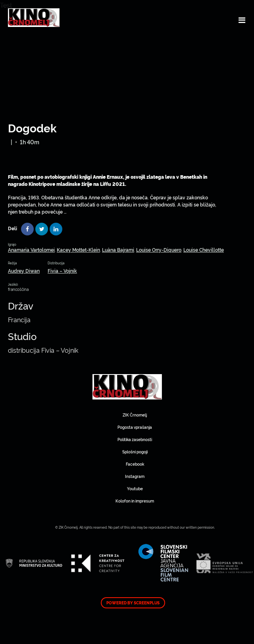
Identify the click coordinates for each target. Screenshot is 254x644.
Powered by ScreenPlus (133, 603)
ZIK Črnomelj (135, 415)
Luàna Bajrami (118, 249)
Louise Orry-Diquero (159, 249)
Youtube (135, 488)
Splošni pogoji (135, 452)
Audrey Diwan (24, 270)
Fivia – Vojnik (62, 270)
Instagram (135, 476)
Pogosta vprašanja (135, 427)
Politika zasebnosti (135, 439)
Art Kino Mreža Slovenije (127, 387)
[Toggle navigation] (242, 20)
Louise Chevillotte (204, 249)
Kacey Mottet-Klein (78, 249)
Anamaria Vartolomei (31, 249)
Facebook (135, 464)
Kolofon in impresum (135, 501)
